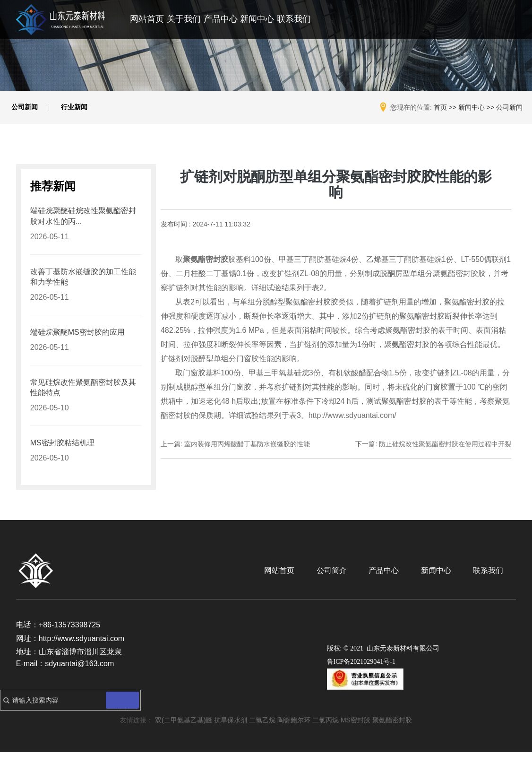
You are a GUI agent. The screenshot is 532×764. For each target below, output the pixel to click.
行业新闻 (82, 110)
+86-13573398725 (69, 637)
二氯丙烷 (326, 732)
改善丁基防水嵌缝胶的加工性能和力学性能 (83, 284)
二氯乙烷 (262, 732)
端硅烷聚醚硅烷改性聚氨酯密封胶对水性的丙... (83, 221)
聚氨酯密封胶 (392, 732)
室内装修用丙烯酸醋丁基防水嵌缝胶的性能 (247, 449)
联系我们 (294, 19)
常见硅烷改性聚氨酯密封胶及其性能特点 (83, 397)
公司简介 (353, 582)
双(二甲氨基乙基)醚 (184, 732)
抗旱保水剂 (231, 732)
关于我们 (184, 19)
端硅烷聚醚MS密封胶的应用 (77, 341)
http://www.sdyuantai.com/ (352, 420)
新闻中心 (257, 19)
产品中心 (221, 19)
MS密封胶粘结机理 (62, 454)
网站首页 (147, 19)
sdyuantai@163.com (79, 675)
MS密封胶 (356, 732)
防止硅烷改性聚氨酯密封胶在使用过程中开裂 (445, 449)
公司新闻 (27, 110)
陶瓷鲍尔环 (294, 732)
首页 (440, 107)
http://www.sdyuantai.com (82, 650)
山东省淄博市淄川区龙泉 (80, 664)
